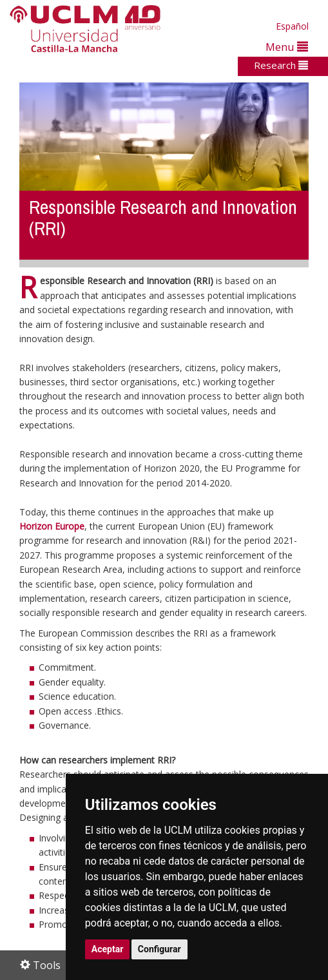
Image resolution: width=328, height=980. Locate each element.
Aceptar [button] (108, 949)
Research (281, 65)
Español (292, 26)
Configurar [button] (159, 949)
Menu (287, 47)
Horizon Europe (52, 526)
